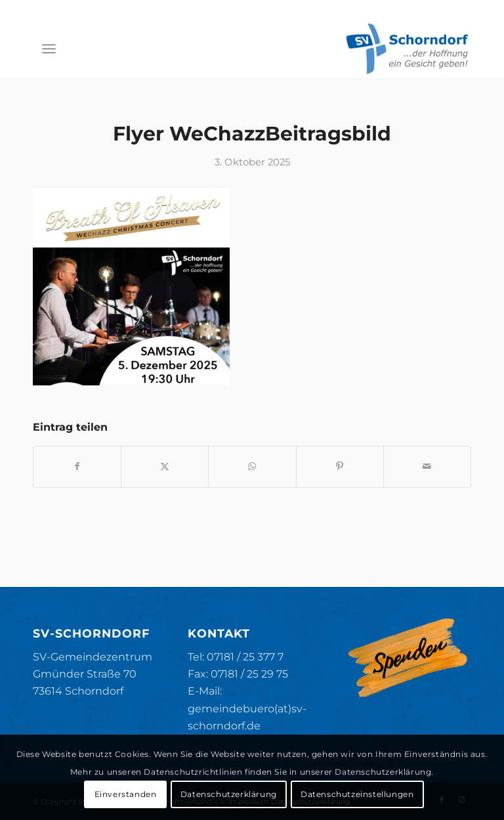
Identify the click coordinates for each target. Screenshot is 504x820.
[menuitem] (49, 49)
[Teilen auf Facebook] (77, 466)
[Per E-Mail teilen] (427, 466)
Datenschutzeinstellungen (357, 794)
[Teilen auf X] (165, 466)
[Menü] (49, 49)
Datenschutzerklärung (229, 794)
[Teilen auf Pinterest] (340, 466)
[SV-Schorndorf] (407, 49)
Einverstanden (126, 794)
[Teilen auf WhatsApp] (252, 466)
